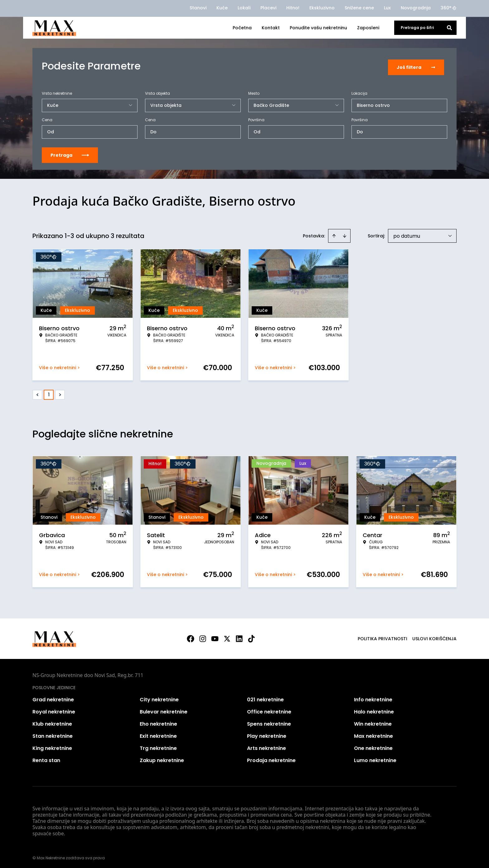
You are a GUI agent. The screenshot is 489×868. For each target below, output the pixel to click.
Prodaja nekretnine (271, 758)
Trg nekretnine (158, 746)
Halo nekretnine (374, 710)
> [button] (60, 393)
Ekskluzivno (322, 8)
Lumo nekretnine (375, 758)
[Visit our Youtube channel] (215, 637)
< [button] (38, 393)
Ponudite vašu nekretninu (318, 28)
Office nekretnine (269, 710)
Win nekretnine (373, 722)
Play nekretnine (267, 734)
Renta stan (46, 758)
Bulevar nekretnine (164, 710)
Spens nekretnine (269, 722)
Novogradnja (416, 8)
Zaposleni (368, 28)
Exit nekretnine (158, 734)
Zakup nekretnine (162, 758)
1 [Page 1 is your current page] (49, 392)
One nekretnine (373, 746)
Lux (387, 8)
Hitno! (293, 8)
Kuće (222, 8)
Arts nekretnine (266, 746)
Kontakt (271, 28)
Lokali (244, 8)
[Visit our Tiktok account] (251, 637)
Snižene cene (359, 8)
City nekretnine (159, 697)
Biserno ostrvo (373, 103)
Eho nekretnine (158, 722)
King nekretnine (52, 746)
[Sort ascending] (334, 234)
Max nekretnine (373, 734)
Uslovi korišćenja (434, 637)
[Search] (449, 28)
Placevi (268, 8)
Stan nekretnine (53, 734)
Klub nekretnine (52, 722)
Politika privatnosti (382, 637)
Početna (242, 28)
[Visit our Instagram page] (203, 637)
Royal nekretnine (54, 710)
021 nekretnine (265, 697)
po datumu (407, 234)
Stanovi (198, 8)
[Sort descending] (345, 234)
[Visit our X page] (227, 637)
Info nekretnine (373, 697)
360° (449, 8)
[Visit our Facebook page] (191, 637)
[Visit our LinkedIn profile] (239, 637)
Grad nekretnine (53, 697)
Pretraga (70, 153)
